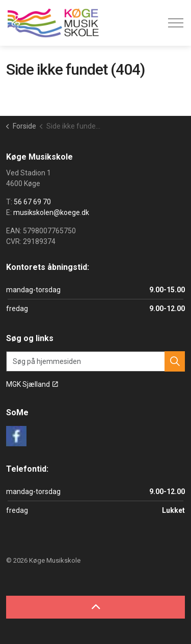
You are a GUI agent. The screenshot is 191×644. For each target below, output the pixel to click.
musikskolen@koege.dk (51, 212)
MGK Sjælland (32, 384)
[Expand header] (176, 23)
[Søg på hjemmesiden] (95, 361)
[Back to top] (95, 607)
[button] (175, 361)
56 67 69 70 (32, 202)
